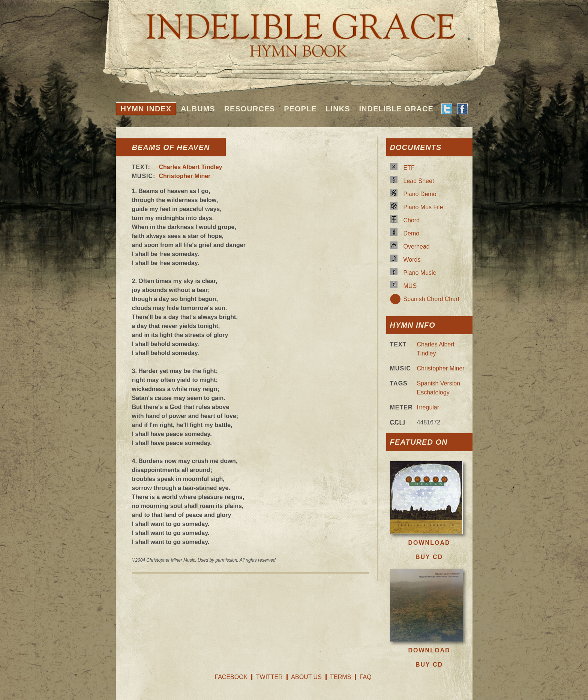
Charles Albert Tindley (191, 167)
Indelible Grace (396, 109)
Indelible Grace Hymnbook (294, 30)
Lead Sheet (419, 181)
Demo (412, 233)
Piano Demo (420, 194)
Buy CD (429, 557)
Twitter (269, 677)
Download (429, 543)
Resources (250, 109)
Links (338, 109)
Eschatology (433, 392)
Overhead (417, 247)
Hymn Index (146, 109)
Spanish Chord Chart (431, 299)
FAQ (366, 677)
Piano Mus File (423, 207)
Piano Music (420, 273)
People (300, 109)
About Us (306, 677)
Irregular (428, 407)
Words (412, 260)
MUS (410, 286)
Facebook (231, 677)
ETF (409, 168)
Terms (340, 677)
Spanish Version (439, 383)
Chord (412, 220)
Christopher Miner (185, 176)
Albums (198, 109)
